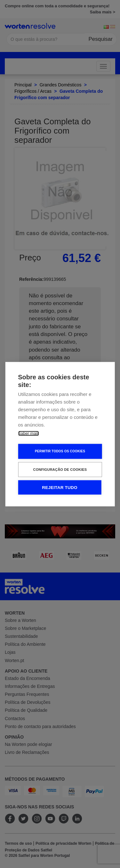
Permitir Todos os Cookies (60, 451)
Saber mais (28, 433)
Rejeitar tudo (60, 487)
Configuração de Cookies (60, 469)
